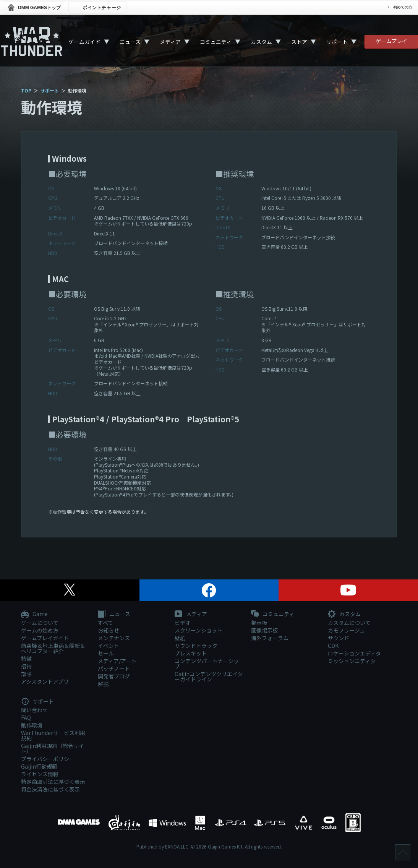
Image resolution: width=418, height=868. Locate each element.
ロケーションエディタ (354, 653)
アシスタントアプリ (45, 681)
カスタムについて (349, 623)
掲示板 (259, 623)
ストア (299, 42)
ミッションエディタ (352, 661)
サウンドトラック (196, 646)
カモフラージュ (346, 630)
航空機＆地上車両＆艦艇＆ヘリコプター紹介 (53, 648)
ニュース (130, 42)
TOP (26, 90)
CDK (333, 646)
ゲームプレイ (391, 41)
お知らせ (109, 630)
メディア (170, 42)
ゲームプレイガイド (45, 638)
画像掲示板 (264, 630)
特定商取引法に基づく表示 (53, 782)
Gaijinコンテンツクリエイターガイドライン (209, 677)
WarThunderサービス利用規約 (53, 735)
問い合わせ (34, 710)
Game (34, 614)
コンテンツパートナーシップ (207, 664)
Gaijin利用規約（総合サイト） (53, 748)
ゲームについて (40, 623)
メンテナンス (114, 638)
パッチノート (114, 668)
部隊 (26, 674)
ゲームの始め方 (40, 630)
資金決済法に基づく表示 (50, 789)
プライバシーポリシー (48, 759)
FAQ (26, 717)
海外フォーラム (270, 638)
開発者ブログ (114, 676)
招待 (26, 666)
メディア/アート (117, 661)
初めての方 (403, 7)
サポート (337, 42)
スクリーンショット (198, 630)
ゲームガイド (84, 42)
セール (106, 653)
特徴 (26, 659)
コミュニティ (216, 42)
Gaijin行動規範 (39, 766)
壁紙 (180, 638)
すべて (105, 623)
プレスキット (191, 653)
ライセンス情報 (40, 774)
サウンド (339, 638)
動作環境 (32, 725)
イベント (109, 646)
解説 (103, 684)
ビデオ (183, 623)
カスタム (261, 42)
